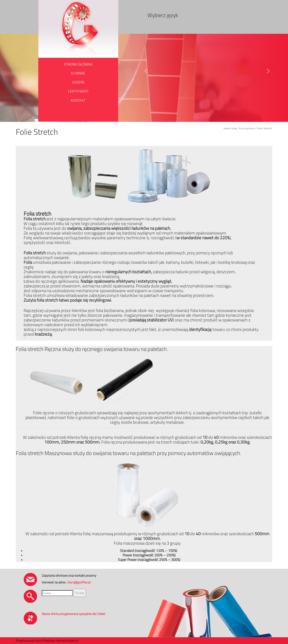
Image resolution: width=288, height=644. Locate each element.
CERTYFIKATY (78, 91)
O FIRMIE (78, 73)
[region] (210, 71)
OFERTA (78, 82)
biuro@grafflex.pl (79, 582)
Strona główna (246, 128)
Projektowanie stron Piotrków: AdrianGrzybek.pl (47, 641)
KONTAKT (78, 100)
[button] (146, 71)
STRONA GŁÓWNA (78, 64)
